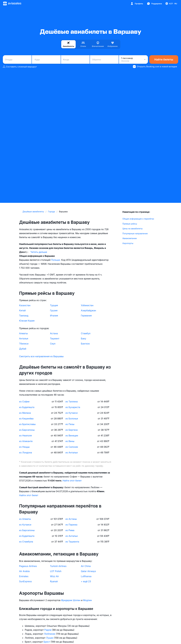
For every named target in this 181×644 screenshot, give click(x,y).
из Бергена (72, 430)
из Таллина (72, 402)
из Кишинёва (26, 419)
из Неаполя (25, 436)
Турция (54, 305)
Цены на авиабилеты (132, 229)
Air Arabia (24, 571)
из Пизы (70, 424)
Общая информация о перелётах (138, 219)
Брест (47, 642)
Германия (86, 316)
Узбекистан (87, 305)
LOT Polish (56, 571)
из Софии (24, 402)
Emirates (24, 576)
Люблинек (50, 634)
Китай (22, 310)
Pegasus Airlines (28, 566)
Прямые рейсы (130, 224)
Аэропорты (128, 243)
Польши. (56, 260)
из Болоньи (72, 419)
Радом (48, 630)
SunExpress (25, 581)
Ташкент (55, 339)
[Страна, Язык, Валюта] (171, 4)
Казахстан (25, 305)
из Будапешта (27, 407)
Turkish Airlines (58, 566)
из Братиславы (27, 424)
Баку (84, 339)
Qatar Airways (88, 571)
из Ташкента (72, 542)
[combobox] (17, 59)
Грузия (54, 310)
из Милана (25, 413)
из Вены (70, 441)
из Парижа (71, 525)
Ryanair (54, 581)
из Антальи (72, 453)
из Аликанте (26, 441)
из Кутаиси (72, 413)
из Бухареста (73, 407)
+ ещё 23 (86, 581)
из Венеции (72, 436)
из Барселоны (27, 430)
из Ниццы (24, 447)
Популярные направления (135, 233)
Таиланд (24, 316)
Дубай (23, 349)
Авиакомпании (130, 238)
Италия (54, 316)
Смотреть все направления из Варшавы (41, 356)
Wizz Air (55, 576)
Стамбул (86, 333)
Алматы (23, 333)
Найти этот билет (72, 481)
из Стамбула (26, 542)
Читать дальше (39, 252)
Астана (54, 333)
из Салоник (72, 447)
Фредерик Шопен (71, 600)
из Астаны (71, 519)
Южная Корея (27, 321)
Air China (86, 566)
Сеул (53, 344)
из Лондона (25, 453)
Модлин (87, 600)
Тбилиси (24, 344)
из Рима (70, 530)
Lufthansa (86, 576)
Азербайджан (88, 310)
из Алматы (25, 519)
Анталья (24, 339)
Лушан (50, 638)
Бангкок (85, 344)
